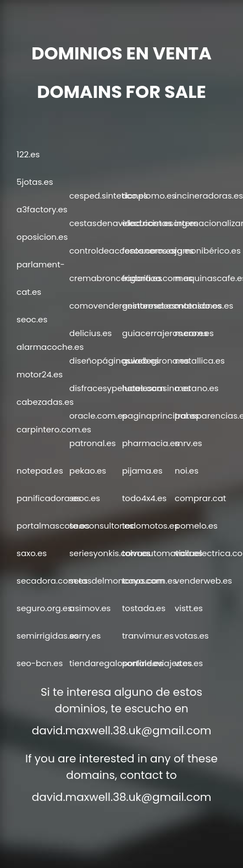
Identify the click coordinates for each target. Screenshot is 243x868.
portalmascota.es (53, 526)
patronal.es (93, 443)
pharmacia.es (151, 443)
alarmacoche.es (50, 347)
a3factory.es (42, 209)
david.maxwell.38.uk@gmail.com (122, 730)
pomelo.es (196, 526)
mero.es (191, 333)
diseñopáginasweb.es (114, 361)
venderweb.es (203, 581)
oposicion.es (42, 237)
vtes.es (189, 663)
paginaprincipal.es (161, 416)
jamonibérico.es (208, 251)
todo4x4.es (144, 498)
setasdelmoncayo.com (117, 581)
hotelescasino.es (156, 388)
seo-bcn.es (40, 663)
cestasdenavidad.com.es (121, 223)
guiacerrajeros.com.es (168, 333)
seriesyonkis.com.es (110, 553)
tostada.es (144, 608)
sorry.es (85, 636)
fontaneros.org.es (158, 251)
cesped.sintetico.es (109, 196)
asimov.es (90, 608)
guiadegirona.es (156, 361)
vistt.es (189, 608)
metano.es (197, 388)
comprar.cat (200, 498)
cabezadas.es (45, 402)
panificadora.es (49, 498)
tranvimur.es (148, 636)
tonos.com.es (150, 581)
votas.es (192, 636)
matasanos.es (204, 306)
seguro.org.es (44, 608)
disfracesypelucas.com (117, 388)
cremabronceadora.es (116, 278)
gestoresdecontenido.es (172, 306)
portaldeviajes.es (157, 663)
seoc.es (32, 319)
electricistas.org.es (160, 223)
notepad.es (40, 471)
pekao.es (88, 471)
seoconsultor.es (101, 526)
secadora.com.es (52, 581)
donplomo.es (149, 196)
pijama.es (142, 471)
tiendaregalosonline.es (116, 663)
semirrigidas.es (48, 636)
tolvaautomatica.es (162, 553)
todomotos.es (150, 526)
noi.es (187, 471)
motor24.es (40, 374)
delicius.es (90, 333)
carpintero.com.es (54, 429)
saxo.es (32, 553)
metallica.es (200, 361)
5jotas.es (35, 182)
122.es (28, 154)
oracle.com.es (98, 416)
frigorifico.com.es (157, 278)
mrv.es (189, 443)
